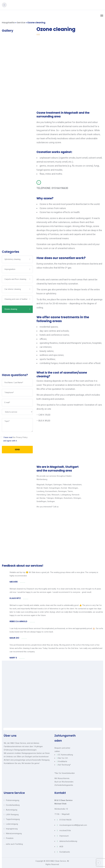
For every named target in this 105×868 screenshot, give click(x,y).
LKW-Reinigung (12, 815)
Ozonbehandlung (13, 805)
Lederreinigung (12, 824)
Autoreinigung (12, 810)
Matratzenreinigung (14, 833)
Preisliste (10, 838)
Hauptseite (8, 22)
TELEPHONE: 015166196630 (52, 188)
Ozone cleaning (11, 309)
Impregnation (10, 269)
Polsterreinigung (13, 800)
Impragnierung (12, 829)
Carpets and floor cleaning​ (15, 279)
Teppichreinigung (13, 819)
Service (21, 22)
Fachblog (19, 844)
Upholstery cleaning (12, 259)
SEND (17, 450)
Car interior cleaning (13, 289)
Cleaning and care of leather (16, 299)
